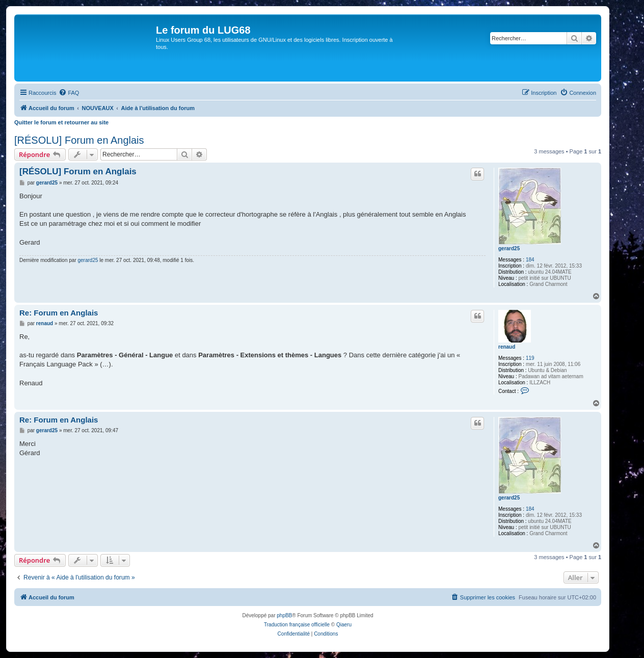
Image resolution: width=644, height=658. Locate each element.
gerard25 (509, 248)
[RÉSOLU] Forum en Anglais (79, 140)
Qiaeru (344, 625)
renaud (507, 347)
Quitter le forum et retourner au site (61, 122)
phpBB (284, 615)
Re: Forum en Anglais (59, 313)
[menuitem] (69, 93)
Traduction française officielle (297, 625)
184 (530, 260)
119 (530, 358)
